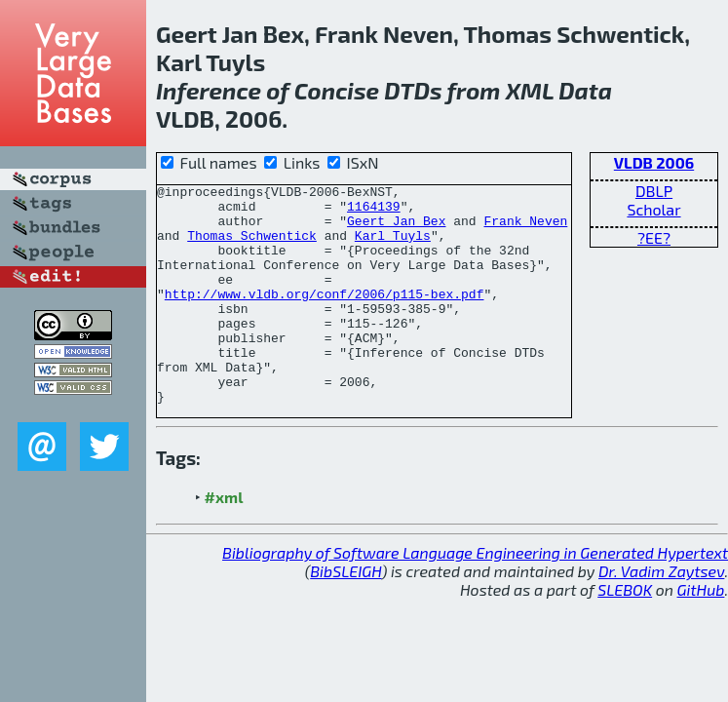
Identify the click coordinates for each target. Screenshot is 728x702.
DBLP (654, 191)
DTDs (413, 90)
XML (530, 90)
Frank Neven (525, 229)
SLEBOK (625, 633)
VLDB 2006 (654, 162)
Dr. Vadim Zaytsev (661, 615)
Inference (209, 90)
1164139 (374, 212)
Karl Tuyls (393, 247)
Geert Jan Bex (396, 229)
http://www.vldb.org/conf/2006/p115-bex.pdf (325, 317)
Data (585, 90)
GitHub (701, 633)
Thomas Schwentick (252, 247)
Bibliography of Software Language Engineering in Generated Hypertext (475, 596)
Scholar (653, 209)
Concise (337, 90)
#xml (224, 541)
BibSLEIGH (345, 615)
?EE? (654, 237)
